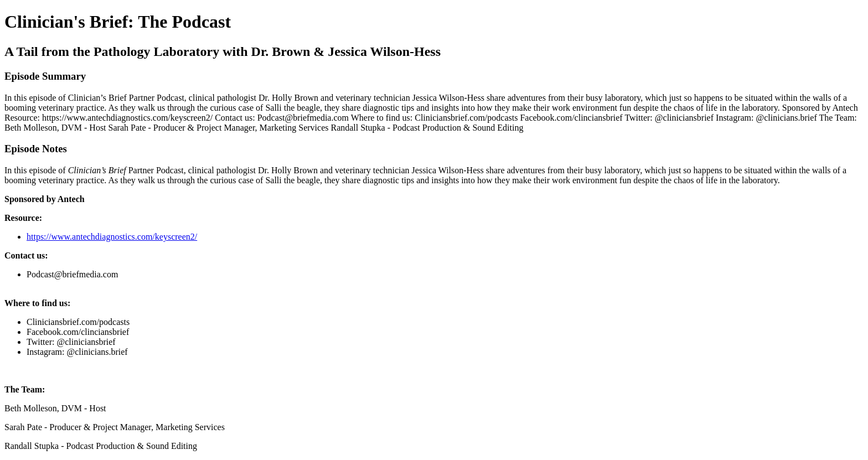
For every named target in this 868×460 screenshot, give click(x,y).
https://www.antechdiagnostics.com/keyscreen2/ (112, 237)
